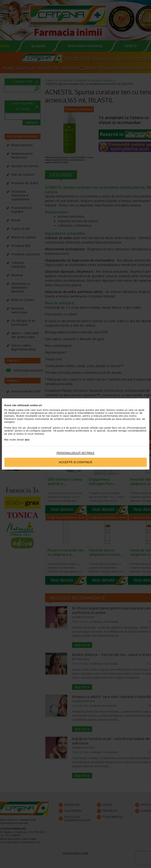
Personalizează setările (75, 453)
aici (27, 440)
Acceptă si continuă (75, 462)
